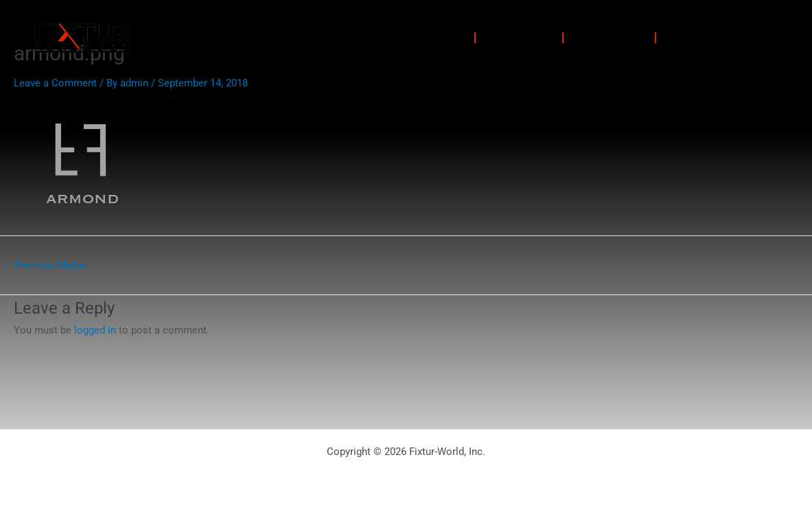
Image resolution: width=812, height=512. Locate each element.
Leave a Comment (55, 83)
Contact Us (707, 38)
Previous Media (43, 265)
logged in (95, 330)
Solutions (429, 38)
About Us (609, 38)
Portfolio (519, 38)
